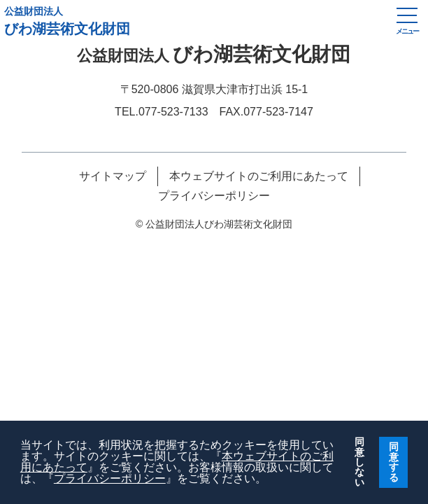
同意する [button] (394, 462)
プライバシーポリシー (110, 478)
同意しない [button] (359, 462)
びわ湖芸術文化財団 (193, 21)
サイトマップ (113, 176)
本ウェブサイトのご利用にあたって (259, 176)
